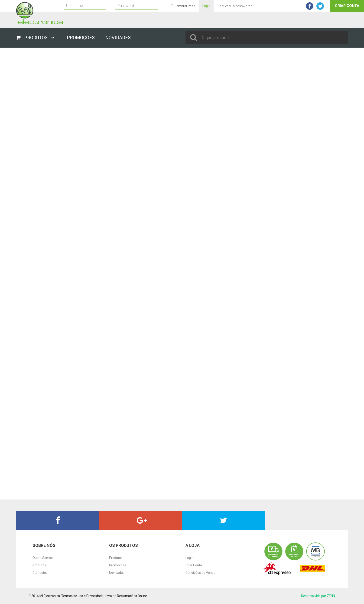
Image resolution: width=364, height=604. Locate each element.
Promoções (118, 565)
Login (206, 6)
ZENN (331, 596)
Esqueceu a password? (235, 6)
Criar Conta (347, 6)
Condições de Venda (200, 573)
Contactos (40, 573)
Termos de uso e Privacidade (82, 596)
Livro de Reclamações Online (126, 596)
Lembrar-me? (183, 6)
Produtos (39, 565)
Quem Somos (43, 558)
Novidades (117, 573)
